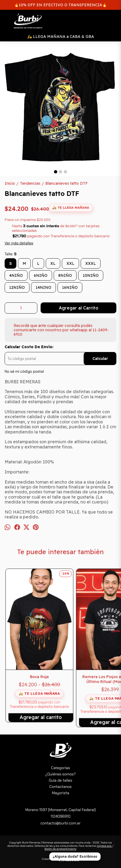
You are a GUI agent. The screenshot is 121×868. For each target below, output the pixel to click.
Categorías (60, 768)
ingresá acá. (105, 846)
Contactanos (60, 787)
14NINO (43, 287)
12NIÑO (17, 287)
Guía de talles (60, 780)
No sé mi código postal (24, 371)
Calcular (100, 359)
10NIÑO (91, 275)
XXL (70, 263)
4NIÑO (16, 275)
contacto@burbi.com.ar (60, 823)
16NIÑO (70, 287)
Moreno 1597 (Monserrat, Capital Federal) (61, 810)
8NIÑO (65, 275)
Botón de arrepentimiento (61, 849)
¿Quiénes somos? (60, 774)
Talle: (11, 254)
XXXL (91, 263)
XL (53, 263)
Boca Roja (39, 677)
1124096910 (60, 816)
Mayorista (60, 793)
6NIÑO (41, 275)
